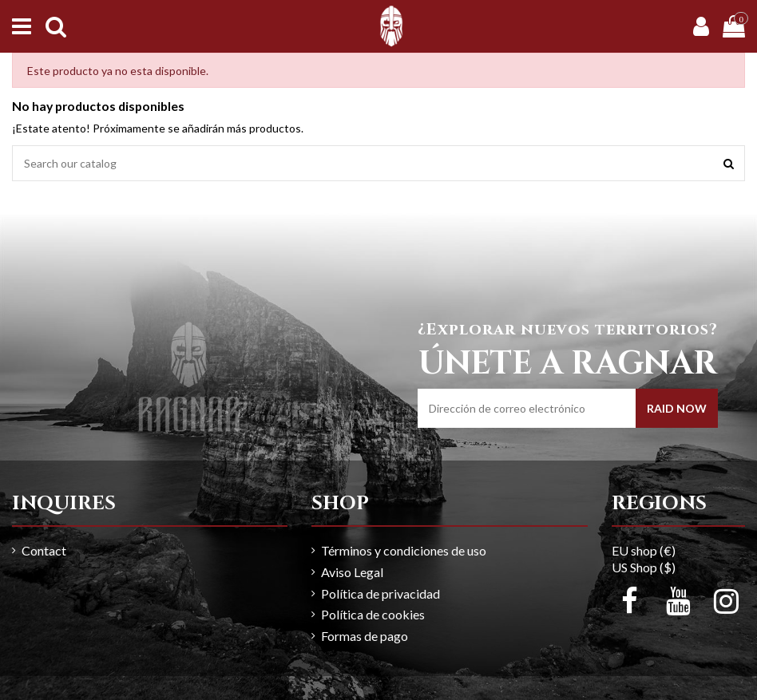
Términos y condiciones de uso (404, 550)
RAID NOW (677, 408)
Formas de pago (365, 636)
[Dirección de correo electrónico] (527, 408)
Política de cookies (373, 614)
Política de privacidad (380, 593)
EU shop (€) (644, 550)
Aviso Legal (352, 572)
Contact (44, 550)
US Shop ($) (644, 567)
